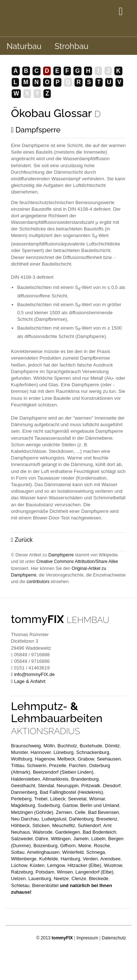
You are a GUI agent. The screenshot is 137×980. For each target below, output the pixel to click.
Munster (19, 752)
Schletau (20, 885)
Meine (85, 846)
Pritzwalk (91, 786)
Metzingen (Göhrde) (32, 812)
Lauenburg (40, 878)
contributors (38, 582)
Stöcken (41, 825)
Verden (90, 859)
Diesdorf (112, 786)
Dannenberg (24, 792)
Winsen (65, 872)
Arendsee (110, 859)
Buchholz (67, 746)
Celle (80, 812)
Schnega (96, 852)
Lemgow (56, 865)
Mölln (49, 746)
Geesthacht (23, 786)
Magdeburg (23, 805)
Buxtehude (91, 746)
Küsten (37, 865)
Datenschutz (114, 938)
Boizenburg (45, 846)
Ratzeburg (22, 872)
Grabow (86, 759)
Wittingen (61, 839)
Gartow (70, 805)
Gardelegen (68, 832)
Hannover (41, 752)
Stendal (46, 786)
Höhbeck (20, 825)
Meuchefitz (64, 825)
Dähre (42, 839)
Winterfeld (73, 852)
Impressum (87, 938)
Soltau (18, 852)
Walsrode (42, 832)
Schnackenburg (93, 752)
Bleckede (98, 878)
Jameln (81, 839)
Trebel (41, 799)
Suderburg (49, 805)
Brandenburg (85, 779)
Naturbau (24, 46)
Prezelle (58, 765)
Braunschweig (26, 746)
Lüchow (19, 865)
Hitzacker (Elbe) (84, 865)
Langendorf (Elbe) (94, 872)
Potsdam (45, 872)
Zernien (64, 812)
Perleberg (21, 799)
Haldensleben (26, 779)
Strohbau (72, 46)
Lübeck (58, 799)
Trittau (18, 765)
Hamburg (70, 859)
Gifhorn (68, 846)
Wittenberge (24, 859)
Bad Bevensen (104, 812)
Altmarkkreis (56, 779)
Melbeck (66, 759)
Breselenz (107, 819)
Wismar (97, 799)
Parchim (78, 765)
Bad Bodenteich (99, 832)
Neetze (61, 878)
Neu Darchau (25, 819)
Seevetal (77, 799)
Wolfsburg (22, 759)
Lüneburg (63, 752)
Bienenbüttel (45, 885)
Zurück (22, 540)
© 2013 (54, 938)
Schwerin (37, 765)
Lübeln (98, 839)
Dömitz (112, 746)
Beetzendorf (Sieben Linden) (63, 772)
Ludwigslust (54, 819)
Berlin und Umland (100, 805)
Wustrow (113, 865)
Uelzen (18, 878)
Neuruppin (68, 786)
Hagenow (45, 759)
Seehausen (109, 759)
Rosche (102, 846)
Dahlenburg (81, 819)
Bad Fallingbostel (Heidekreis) (71, 792)
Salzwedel (22, 839)
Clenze (79, 878)
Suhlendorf (89, 825)
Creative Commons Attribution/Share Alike (77, 562)
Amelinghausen (43, 852)
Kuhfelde (48, 859)
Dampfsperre (36, 130)
